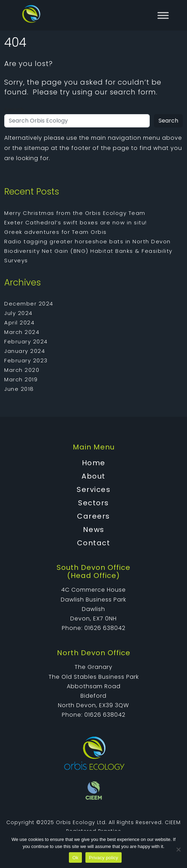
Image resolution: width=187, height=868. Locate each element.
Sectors (93, 503)
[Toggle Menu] (163, 15)
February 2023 (26, 360)
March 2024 (22, 332)
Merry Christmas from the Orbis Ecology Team (75, 213)
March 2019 (21, 379)
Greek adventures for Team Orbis (56, 232)
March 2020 (22, 370)
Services (93, 489)
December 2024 (29, 304)
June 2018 (19, 389)
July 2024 (18, 313)
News (94, 530)
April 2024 (19, 323)
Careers (93, 516)
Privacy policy (104, 858)
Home (94, 463)
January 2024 (25, 351)
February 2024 (26, 341)
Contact (94, 543)
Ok (75, 858)
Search (14, 110)
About (93, 476)
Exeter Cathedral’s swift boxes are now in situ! (76, 222)
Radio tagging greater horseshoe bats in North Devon (88, 241)
